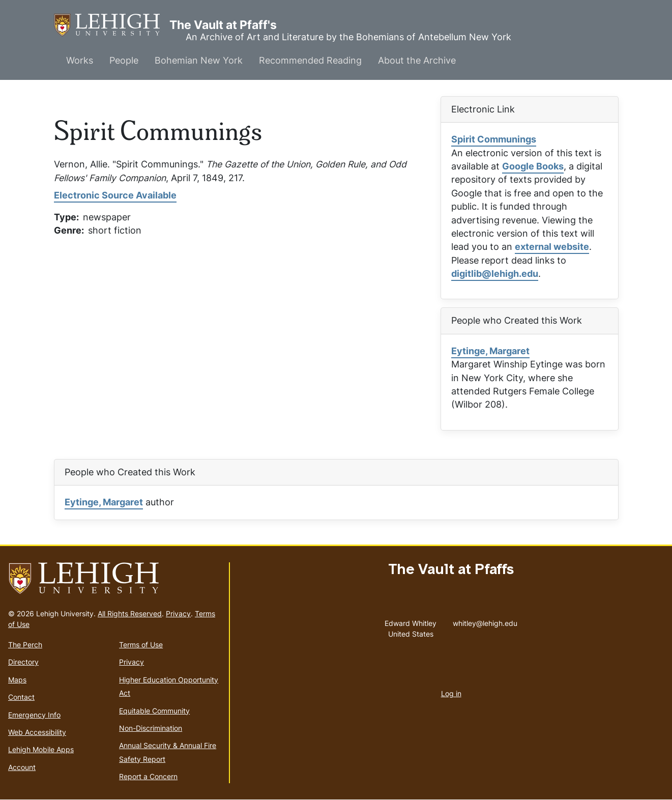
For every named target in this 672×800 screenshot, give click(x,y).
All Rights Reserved (130, 613)
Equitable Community (154, 711)
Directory (23, 662)
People (124, 60)
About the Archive (417, 60)
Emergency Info (34, 715)
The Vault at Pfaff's (112, 25)
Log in (451, 693)
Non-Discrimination (151, 728)
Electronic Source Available (115, 195)
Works (80, 60)
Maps (17, 680)
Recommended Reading (310, 60)
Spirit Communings (494, 139)
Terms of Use (141, 645)
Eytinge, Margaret (490, 351)
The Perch (25, 645)
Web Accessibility (37, 732)
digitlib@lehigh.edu (495, 274)
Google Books (533, 166)
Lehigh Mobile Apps (41, 749)
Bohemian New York (199, 60)
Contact (21, 697)
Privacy (178, 613)
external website (552, 247)
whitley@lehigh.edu (485, 621)
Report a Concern (148, 776)
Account (22, 767)
